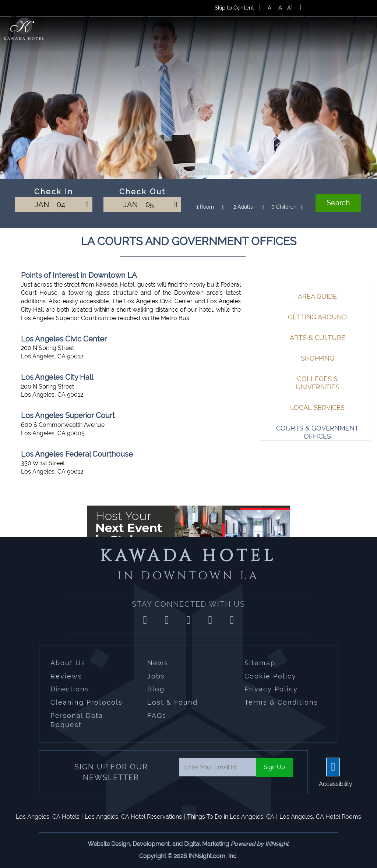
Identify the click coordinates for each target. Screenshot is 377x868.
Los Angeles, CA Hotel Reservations (133, 817)
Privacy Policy (271, 689)
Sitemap (260, 663)
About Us (68, 663)
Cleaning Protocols (87, 702)
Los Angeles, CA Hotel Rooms (320, 817)
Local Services (317, 408)
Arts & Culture (318, 338)
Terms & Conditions (281, 702)
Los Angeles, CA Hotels (48, 817)
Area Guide (317, 296)
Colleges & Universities (318, 383)
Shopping (318, 358)
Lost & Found (172, 702)
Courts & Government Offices (317, 432)
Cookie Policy (270, 676)
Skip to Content (234, 8)
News (158, 663)
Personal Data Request (77, 720)
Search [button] (338, 203)
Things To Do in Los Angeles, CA (231, 817)
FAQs (157, 715)
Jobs (156, 676)
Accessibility (336, 784)
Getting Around (317, 317)
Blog (156, 689)
